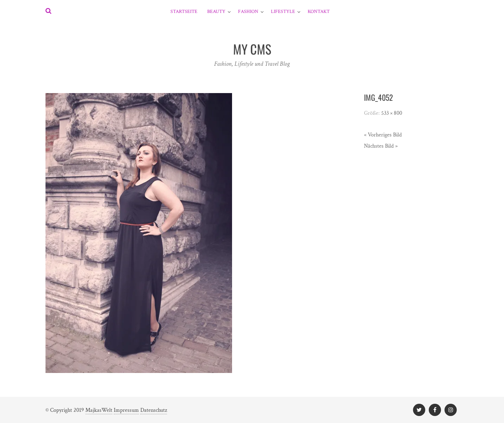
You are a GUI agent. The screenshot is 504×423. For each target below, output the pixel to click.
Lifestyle (283, 12)
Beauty (216, 12)
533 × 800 (392, 113)
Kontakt (319, 12)
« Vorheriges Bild (383, 135)
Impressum (126, 410)
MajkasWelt (99, 410)
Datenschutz (154, 410)
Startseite (184, 12)
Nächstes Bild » (381, 146)
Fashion (248, 12)
